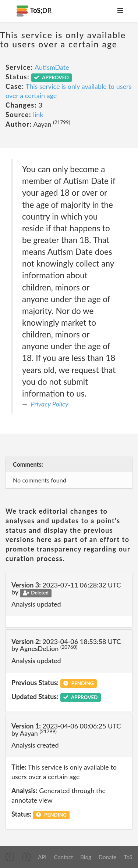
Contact (63, 857)
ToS (128, 857)
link (38, 115)
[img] (10, 857)
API (42, 857)
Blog (86, 857)
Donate (108, 857)
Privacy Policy (50, 404)
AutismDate (52, 67)
